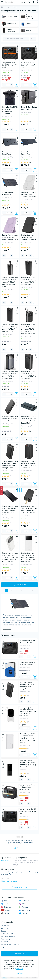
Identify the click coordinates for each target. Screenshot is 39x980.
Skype (23, 913)
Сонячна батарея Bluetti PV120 (8, 193)
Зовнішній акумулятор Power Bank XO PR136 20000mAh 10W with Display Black (29, 420)
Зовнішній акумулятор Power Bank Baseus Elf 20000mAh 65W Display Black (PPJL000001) (28, 764)
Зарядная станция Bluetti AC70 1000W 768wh (28, 65)
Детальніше (19, 969)
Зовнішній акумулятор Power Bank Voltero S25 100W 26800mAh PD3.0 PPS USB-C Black (10, 511)
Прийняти (20, 973)
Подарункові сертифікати (10, 944)
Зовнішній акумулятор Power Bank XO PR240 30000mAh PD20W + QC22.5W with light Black (10, 282)
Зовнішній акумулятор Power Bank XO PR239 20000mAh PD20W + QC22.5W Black (29, 281)
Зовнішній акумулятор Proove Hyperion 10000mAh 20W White (29, 195)
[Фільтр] (2, 491)
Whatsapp (24, 907)
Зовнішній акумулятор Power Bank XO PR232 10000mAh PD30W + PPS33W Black (10, 375)
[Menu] (2, 2)
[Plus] (11, 85)
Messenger (25, 910)
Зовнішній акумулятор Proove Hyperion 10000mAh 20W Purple (10, 237)
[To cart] (16, 85)
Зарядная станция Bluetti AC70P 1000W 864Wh (10, 65)
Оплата (4, 931)
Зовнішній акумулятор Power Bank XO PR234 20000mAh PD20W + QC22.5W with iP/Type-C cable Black (29, 329)
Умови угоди (6, 925)
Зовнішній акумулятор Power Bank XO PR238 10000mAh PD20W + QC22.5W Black (10, 328)
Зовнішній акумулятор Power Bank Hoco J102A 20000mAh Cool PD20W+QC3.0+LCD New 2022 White (10, 557)
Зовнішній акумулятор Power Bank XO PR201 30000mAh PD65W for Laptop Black (29, 375)
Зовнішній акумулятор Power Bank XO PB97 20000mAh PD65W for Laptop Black (29, 465)
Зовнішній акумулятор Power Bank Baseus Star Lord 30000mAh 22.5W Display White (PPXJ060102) (29, 557)
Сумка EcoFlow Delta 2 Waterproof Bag (29, 108)
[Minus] (4, 85)
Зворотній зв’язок (7, 934)
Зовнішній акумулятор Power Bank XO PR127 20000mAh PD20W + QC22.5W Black (10, 465)
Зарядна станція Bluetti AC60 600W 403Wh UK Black (28, 811)
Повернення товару (8, 936)
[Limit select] (33, 39)
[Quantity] (8, 85)
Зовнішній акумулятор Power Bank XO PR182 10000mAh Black (10, 419)
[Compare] (17, 52)
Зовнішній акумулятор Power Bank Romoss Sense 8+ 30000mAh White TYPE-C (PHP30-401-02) (27, 738)
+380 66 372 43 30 (7, 860)
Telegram (24, 901)
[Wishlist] (17, 49)
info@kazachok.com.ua (9, 881)
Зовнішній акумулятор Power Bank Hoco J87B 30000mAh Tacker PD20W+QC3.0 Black (29, 509)
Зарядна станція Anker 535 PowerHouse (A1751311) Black (27, 787)
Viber (23, 904)
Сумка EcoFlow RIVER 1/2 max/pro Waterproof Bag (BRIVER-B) (10, 110)
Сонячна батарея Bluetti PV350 (8, 153)
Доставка (5, 928)
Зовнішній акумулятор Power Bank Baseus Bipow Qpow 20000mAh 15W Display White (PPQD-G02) (28, 711)
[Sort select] (16, 39)
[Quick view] (17, 46)
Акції (3, 947)
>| (32, 590)
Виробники (5, 942)
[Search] (33, 2)
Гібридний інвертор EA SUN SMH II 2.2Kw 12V (27, 663)
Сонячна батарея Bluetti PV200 (27, 153)
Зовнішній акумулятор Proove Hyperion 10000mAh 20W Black (29, 237)
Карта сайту (6, 939)
